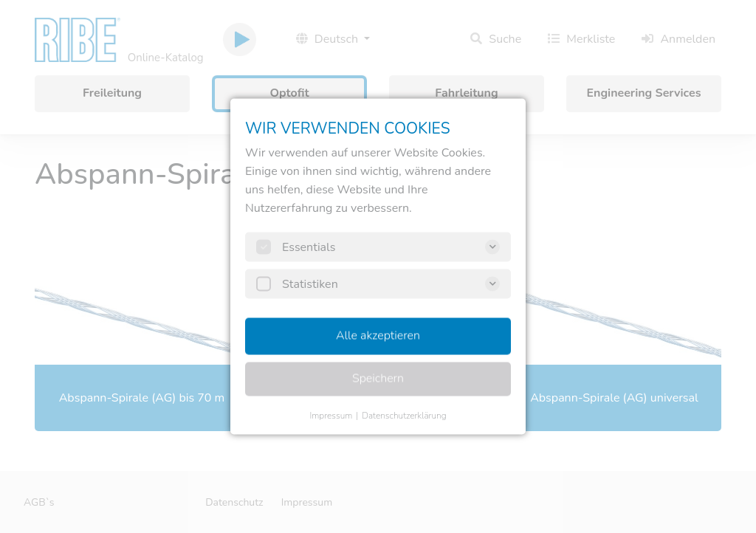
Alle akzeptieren (378, 336)
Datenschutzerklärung (404, 416)
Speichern (378, 379)
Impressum (331, 416)
